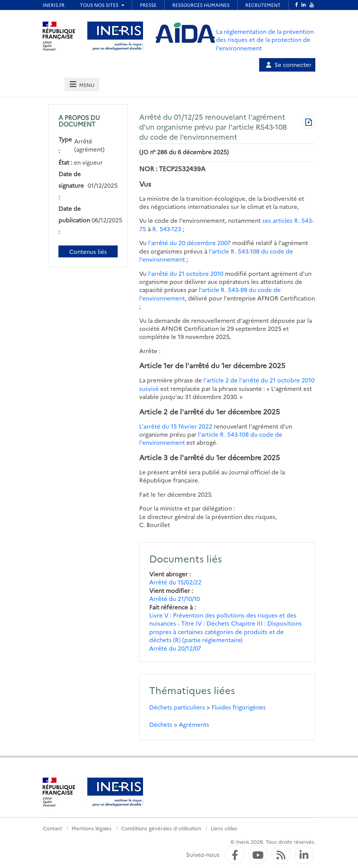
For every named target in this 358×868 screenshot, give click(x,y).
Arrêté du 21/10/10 (175, 598)
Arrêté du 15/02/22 (175, 582)
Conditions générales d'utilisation (161, 828)
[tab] (82, 84)
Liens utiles (224, 828)
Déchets (161, 724)
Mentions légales (92, 828)
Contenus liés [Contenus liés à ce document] (88, 251)
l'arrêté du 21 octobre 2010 (186, 273)
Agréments (194, 724)
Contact (52, 828)
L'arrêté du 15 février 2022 (176, 426)
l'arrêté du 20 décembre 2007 (189, 243)
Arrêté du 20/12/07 (175, 648)
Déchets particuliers (177, 707)
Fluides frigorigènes (239, 707)
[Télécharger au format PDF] (308, 123)
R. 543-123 (167, 229)
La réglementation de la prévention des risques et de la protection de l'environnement (265, 40)
